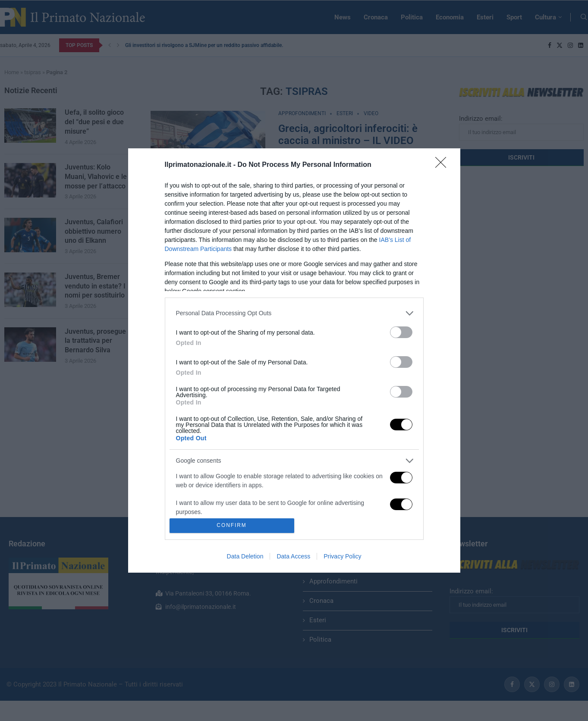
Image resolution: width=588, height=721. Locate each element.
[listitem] (294, 313)
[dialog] (294, 361)
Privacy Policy (342, 556)
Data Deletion (245, 556)
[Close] (443, 165)
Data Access (293, 556)
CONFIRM (232, 526)
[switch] (401, 332)
